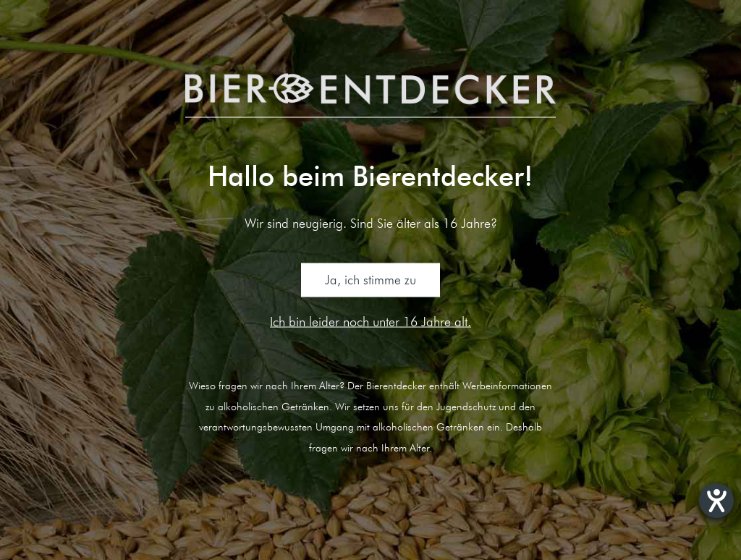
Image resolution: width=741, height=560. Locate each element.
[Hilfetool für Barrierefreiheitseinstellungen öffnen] (716, 501)
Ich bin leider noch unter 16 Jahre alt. (370, 320)
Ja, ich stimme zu (370, 280)
